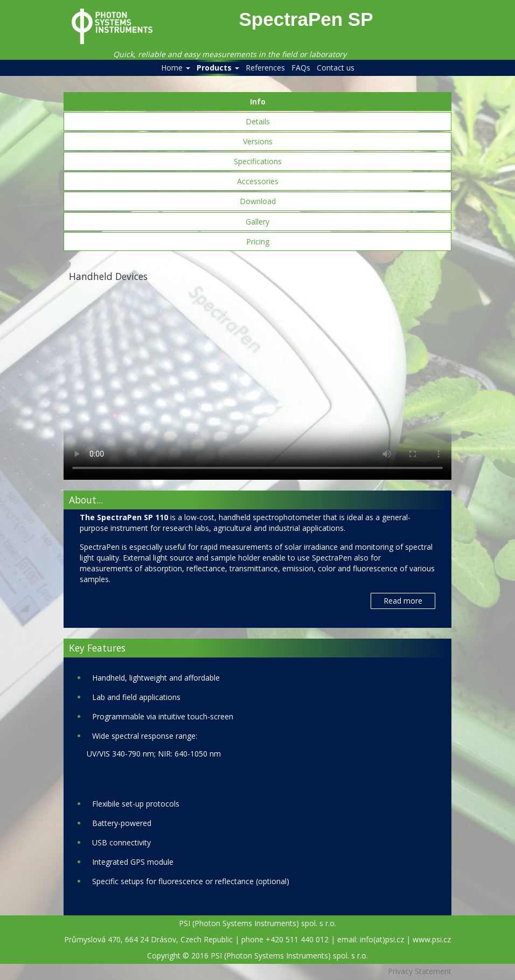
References (265, 68)
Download (258, 201)
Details (258, 121)
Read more (403, 601)
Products (218, 68)
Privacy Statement (420, 971)
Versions (258, 141)
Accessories (258, 181)
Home (176, 68)
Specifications (258, 161)
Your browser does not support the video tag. (257, 383)
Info (258, 101)
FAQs (301, 68)
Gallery (257, 222)
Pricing (258, 241)
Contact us (336, 68)
